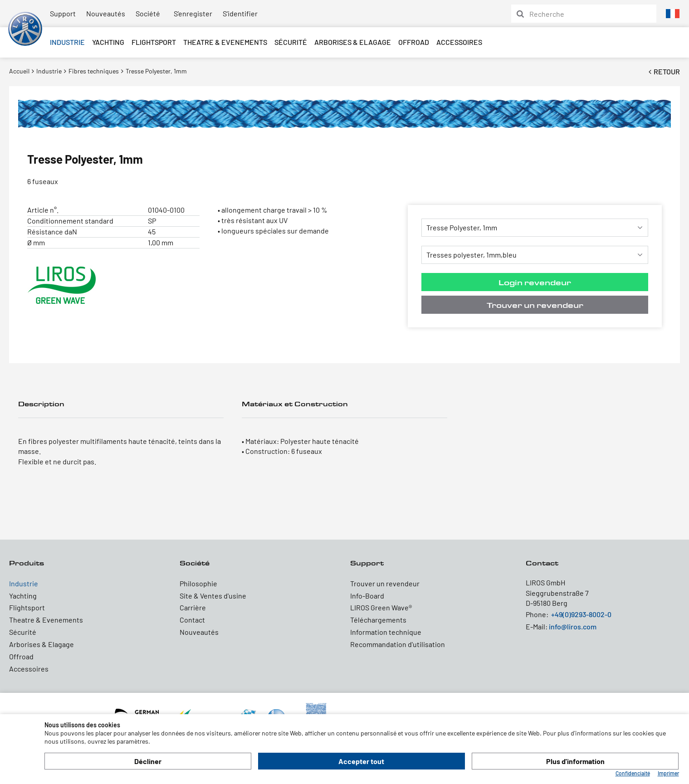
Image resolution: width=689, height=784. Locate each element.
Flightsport (154, 42)
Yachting (108, 42)
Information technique (386, 632)
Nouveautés (106, 13)
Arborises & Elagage (353, 42)
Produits (27, 563)
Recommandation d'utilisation (398, 644)
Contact (192, 620)
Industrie (67, 42)
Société (148, 13)
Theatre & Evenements (225, 42)
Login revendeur (535, 282)
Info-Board (367, 596)
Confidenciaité (633, 773)
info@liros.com (573, 626)
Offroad (414, 42)
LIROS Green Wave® (381, 607)
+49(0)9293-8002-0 (581, 614)
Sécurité (291, 42)
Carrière (193, 607)
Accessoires (459, 42)
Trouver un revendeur (535, 305)
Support (63, 13)
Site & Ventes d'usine (213, 596)
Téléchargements (378, 620)
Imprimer (668, 773)
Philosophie (198, 583)
